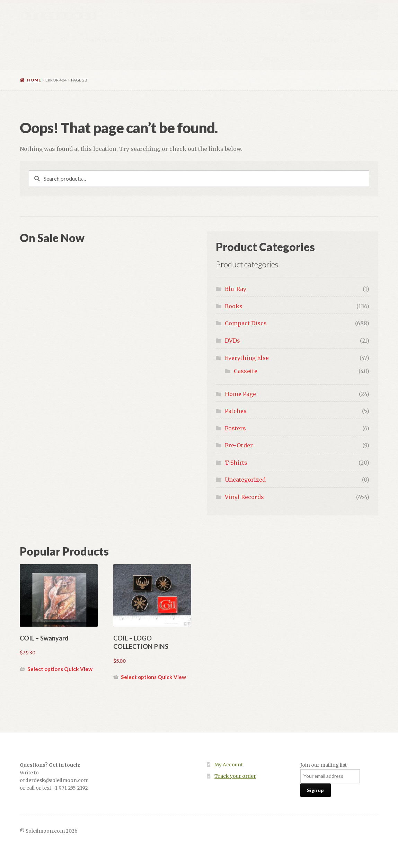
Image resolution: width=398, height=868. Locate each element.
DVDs (198, 39)
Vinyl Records (101, 39)
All (63, 39)
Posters (235, 428)
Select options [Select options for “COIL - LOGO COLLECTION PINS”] (139, 677)
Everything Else (247, 358)
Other (230, 39)
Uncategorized (245, 480)
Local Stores (323, 39)
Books (234, 306)
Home (36, 39)
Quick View (78, 669)
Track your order (235, 776)
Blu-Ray (236, 289)
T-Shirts (236, 463)
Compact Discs (155, 39)
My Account (229, 765)
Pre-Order (277, 39)
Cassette (246, 371)
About (271, 59)
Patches (236, 411)
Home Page (240, 394)
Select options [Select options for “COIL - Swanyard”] (45, 669)
